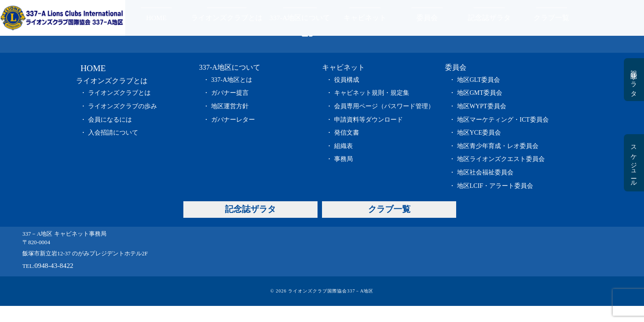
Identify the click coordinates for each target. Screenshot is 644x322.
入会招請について (113, 133)
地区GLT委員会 (479, 80)
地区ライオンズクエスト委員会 (501, 159)
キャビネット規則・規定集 (372, 93)
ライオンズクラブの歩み (123, 106)
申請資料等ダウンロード (369, 120)
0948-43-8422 (54, 265)
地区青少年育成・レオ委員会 (498, 146)
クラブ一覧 (551, 18)
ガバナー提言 (230, 93)
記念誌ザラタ (489, 18)
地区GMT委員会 (480, 93)
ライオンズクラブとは (227, 18)
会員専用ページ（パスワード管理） (384, 106)
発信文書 (347, 133)
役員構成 (347, 80)
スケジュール (633, 163)
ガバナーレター (233, 120)
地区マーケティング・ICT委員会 (503, 120)
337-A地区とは (232, 80)
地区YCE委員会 (479, 133)
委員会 (427, 18)
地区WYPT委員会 (482, 106)
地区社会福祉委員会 (485, 172)
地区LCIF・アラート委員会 (495, 186)
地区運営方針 (230, 106)
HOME (157, 18)
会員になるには (110, 120)
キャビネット (365, 18)
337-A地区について (300, 18)
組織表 (343, 146)
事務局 (343, 159)
